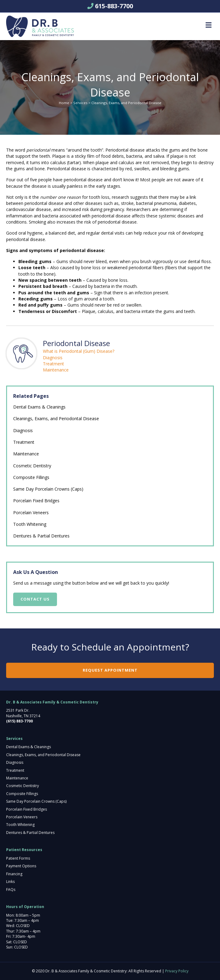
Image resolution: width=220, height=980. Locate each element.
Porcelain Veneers (31, 513)
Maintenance (56, 370)
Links (10, 882)
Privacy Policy (177, 971)
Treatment (53, 364)
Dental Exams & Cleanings (39, 407)
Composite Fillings (31, 477)
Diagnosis (53, 358)
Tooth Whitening (30, 524)
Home (64, 103)
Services (80, 103)
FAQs (11, 890)
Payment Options (21, 866)
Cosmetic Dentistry (32, 466)
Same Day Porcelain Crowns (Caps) (48, 489)
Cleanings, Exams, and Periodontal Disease (56, 418)
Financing (14, 874)
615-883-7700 (114, 6)
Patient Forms (18, 858)
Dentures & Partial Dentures (41, 536)
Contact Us (35, 599)
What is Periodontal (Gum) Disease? (79, 351)
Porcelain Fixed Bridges (36, 501)
